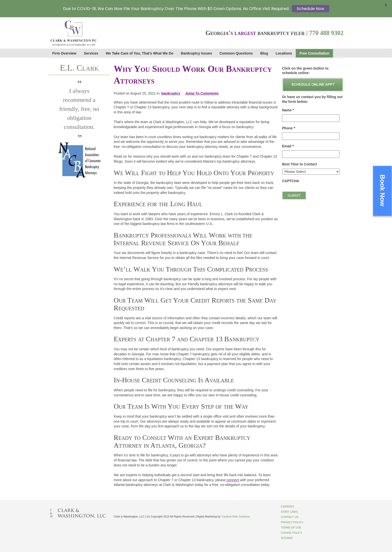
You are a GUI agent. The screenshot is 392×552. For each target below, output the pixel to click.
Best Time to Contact (299, 164)
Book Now (382, 190)
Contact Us (290, 517)
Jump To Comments (202, 93)
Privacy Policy (292, 522)
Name (288, 110)
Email (288, 146)
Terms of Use (291, 527)
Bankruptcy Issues (197, 53)
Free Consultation (314, 53)
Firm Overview (64, 53)
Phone (288, 128)
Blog (264, 53)
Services (91, 53)
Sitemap (287, 538)
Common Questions (236, 53)
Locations (284, 53)
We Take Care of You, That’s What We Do (139, 53)
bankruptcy (171, 93)
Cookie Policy (291, 533)
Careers (287, 506)
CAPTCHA (290, 181)
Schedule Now (310, 9)
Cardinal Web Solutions (236, 516)
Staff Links (289, 512)
